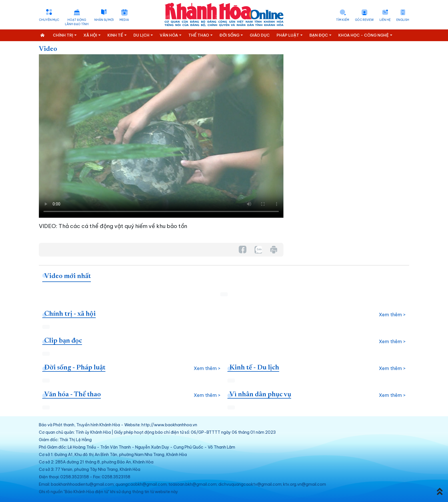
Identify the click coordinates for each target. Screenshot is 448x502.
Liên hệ (385, 20)
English (403, 20)
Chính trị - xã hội (70, 314)
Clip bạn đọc (63, 341)
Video (48, 49)
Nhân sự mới (104, 20)
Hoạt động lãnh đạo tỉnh (77, 22)
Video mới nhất (68, 276)
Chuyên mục (49, 20)
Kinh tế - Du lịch (254, 368)
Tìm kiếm (343, 20)
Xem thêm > (392, 315)
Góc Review (364, 20)
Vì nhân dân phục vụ (260, 395)
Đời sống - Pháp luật (75, 368)
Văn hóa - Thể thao (73, 395)
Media (124, 20)
